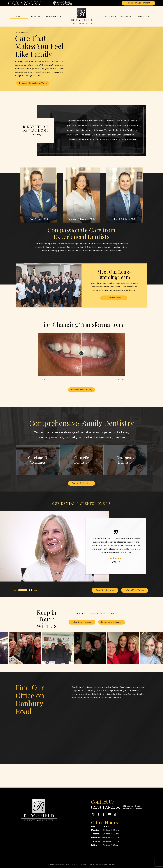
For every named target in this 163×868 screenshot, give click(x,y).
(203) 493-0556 (25, 3)
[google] (93, 815)
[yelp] (104, 815)
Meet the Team (114, 298)
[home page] (82, 16)
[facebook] (99, 815)
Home (19, 16)
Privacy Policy (83, 865)
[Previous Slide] (15, 590)
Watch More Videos (135, 590)
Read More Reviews (105, 590)
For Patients (109, 17)
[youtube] (109, 815)
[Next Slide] (36, 590)
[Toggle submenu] (41, 17)
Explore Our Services (81, 483)
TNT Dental (112, 865)
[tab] (23, 590)
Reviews (126, 17)
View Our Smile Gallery (82, 390)
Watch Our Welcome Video (33, 83)
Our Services (54, 17)
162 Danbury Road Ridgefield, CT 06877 (63, 3)
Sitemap (75, 865)
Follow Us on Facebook (82, 622)
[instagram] (115, 815)
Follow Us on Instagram (112, 622)
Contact (144, 17)
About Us (37, 17)
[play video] (55, 546)
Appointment (138, 3)
